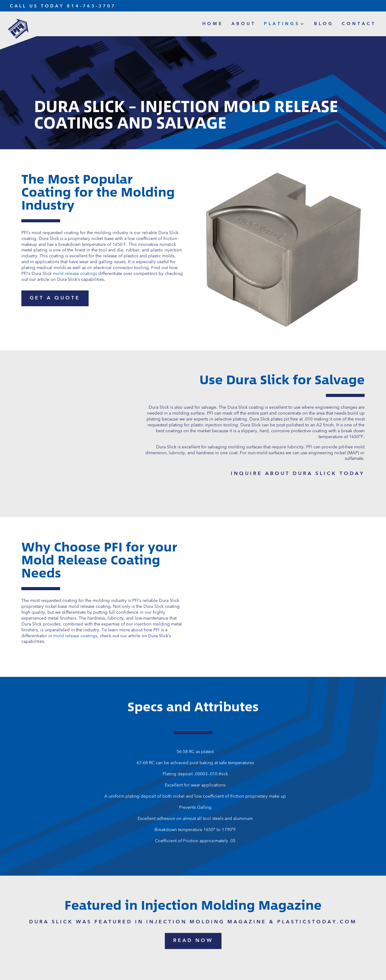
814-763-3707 (91, 6)
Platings (282, 24)
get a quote (55, 298)
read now (193, 941)
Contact (359, 24)
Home (213, 24)
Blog (324, 24)
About (244, 24)
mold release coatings (75, 636)
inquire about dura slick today (298, 474)
